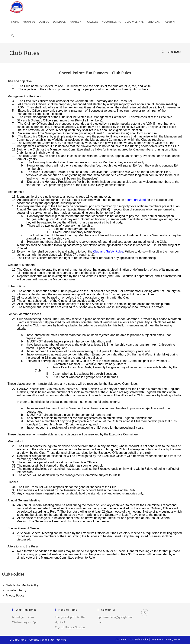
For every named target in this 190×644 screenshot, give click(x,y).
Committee (157, 640)
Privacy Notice (173, 640)
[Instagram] (145, 613)
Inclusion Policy (16, 590)
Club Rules (174, 52)
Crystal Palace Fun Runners (48, 640)
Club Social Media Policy (22, 585)
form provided (137, 200)
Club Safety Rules (139, 640)
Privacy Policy (15, 596)
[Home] (163, 52)
